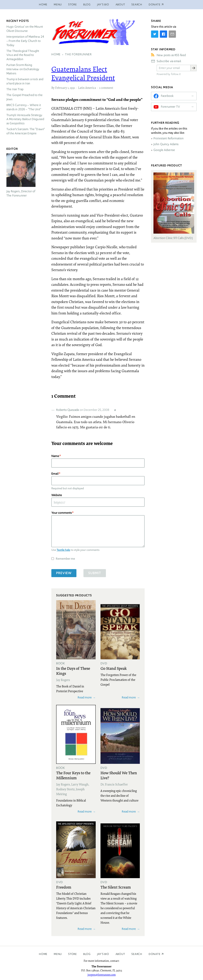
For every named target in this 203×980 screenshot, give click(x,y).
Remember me (65, 559)
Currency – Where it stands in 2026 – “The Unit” (24, 107)
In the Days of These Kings (73, 671)
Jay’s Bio (103, 5)
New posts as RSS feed (171, 55)
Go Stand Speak (114, 668)
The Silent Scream (116, 887)
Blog (87, 5)
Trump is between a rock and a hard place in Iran (25, 81)
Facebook (167, 96)
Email (55, 474)
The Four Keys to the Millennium (73, 775)
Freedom (64, 887)
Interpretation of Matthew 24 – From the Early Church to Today (25, 41)
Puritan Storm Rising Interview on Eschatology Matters (23, 69)
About (120, 5)
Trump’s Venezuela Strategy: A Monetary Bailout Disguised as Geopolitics (25, 119)
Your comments (62, 513)
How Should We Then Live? (119, 775)
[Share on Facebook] (163, 34)
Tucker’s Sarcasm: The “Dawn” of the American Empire (26, 131)
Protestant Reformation (168, 138)
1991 (72, 88)
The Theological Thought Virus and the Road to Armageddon (23, 55)
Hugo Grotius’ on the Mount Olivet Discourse (25, 29)
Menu (58, 5)
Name (55, 456)
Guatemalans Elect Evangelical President (83, 73)
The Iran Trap (15, 89)
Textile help (63, 550)
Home (43, 5)
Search (137, 5)
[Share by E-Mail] (172, 34)
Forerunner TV (170, 107)
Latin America (87, 88)
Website (57, 495)
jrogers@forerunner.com (102, 975)
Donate (155, 954)
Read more (85, 697)
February (61, 88)
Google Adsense (164, 150)
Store (73, 5)
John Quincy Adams (166, 144)
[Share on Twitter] (155, 34)
